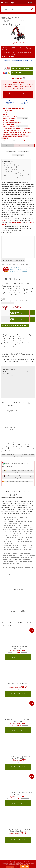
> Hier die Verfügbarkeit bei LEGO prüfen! (15, 325)
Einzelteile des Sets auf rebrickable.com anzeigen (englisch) (18, 477)
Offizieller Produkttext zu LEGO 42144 (14, 176)
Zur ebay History (23, 151)
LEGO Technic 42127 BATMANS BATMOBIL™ (18, 648)
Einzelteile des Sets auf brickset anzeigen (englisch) (17, 482)
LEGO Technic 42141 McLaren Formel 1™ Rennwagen (18, 793)
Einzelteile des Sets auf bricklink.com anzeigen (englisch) (18, 471)
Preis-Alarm (15, 84)
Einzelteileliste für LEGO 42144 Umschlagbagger (17, 174)
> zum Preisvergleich (18, 657)
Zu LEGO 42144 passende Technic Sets (15, 178)
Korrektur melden (22, 118)
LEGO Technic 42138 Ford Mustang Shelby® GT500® (18, 757)
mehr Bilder (18, 43)
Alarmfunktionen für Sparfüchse (13, 166)
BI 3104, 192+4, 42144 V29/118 (11, 411)
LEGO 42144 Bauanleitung (11, 172)
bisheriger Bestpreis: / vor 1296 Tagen (17, 132)
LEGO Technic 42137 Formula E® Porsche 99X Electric (18, 720)
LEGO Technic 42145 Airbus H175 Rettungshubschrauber (18, 830)
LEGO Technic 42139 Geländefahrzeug (18, 683)
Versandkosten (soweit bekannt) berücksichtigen (15, 301)
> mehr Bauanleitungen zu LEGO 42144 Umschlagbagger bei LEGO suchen (18, 456)
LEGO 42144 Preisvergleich (11, 168)
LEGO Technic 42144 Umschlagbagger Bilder (16, 170)
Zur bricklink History (18, 155)
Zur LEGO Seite (11, 151)
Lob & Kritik (24, 866)
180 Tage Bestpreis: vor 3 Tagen (14, 134)
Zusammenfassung (9, 164)
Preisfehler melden (7, 303)
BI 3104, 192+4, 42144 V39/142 (11, 428)
